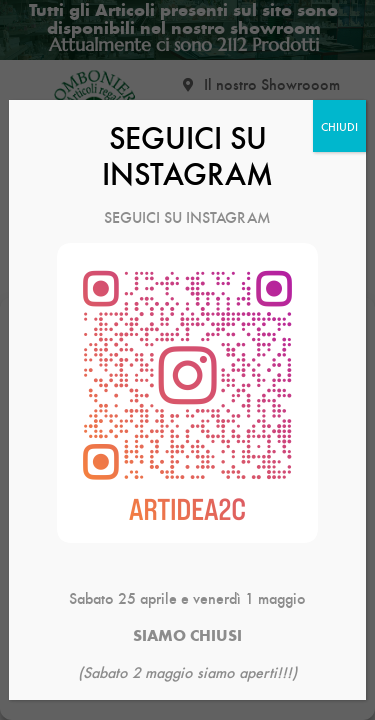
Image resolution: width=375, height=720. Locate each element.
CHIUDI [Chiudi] (339, 126)
